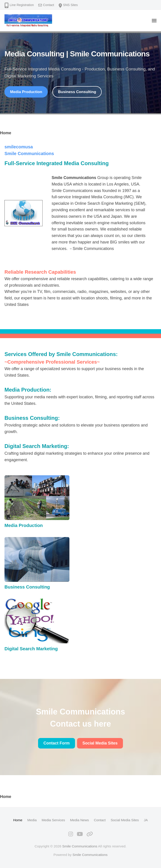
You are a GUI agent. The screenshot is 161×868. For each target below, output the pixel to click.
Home (18, 820)
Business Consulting (77, 92)
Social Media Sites (125, 820)
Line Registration (22, 5)
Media (32, 820)
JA (146, 820)
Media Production (26, 92)
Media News (79, 820)
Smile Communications (80, 846)
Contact (49, 5)
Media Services (53, 820)
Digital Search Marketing (36, 446)
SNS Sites (71, 5)
